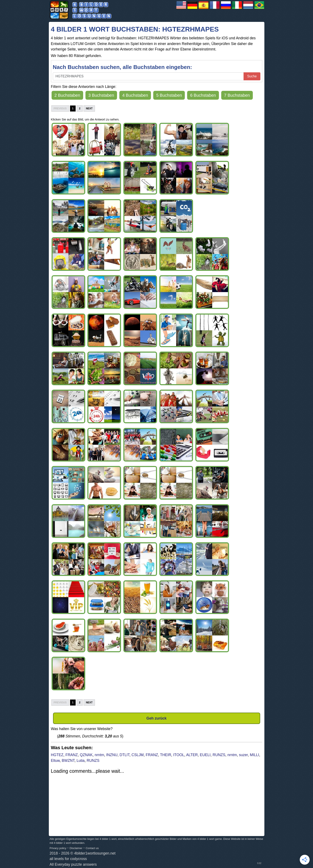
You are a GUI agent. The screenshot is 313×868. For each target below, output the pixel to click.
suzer (243, 755)
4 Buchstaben (135, 95)
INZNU (112, 755)
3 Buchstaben (101, 95)
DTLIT (125, 755)
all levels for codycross (68, 859)
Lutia (81, 761)
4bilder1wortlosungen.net (95, 853)
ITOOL (179, 755)
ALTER (192, 755)
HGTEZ (57, 755)
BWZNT (68, 761)
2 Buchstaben (67, 95)
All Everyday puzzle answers (73, 864)
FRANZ (72, 755)
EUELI (205, 755)
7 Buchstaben (237, 95)
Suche (252, 76)
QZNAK (86, 755)
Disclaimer (76, 848)
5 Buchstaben (169, 95)
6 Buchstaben (203, 95)
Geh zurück (157, 718)
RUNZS (219, 755)
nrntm (99, 755)
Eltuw (55, 761)
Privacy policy (58, 848)
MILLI (254, 755)
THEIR (166, 755)
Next (89, 108)
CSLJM (138, 755)
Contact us (92, 848)
